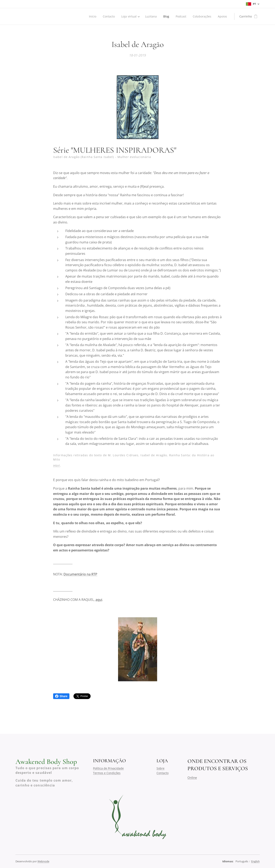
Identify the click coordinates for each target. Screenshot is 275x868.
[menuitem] (91, 16)
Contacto (163, 773)
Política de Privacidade (108, 768)
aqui (57, 465)
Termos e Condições (107, 773)
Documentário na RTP (80, 574)
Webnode (43, 861)
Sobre (161, 768)
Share (61, 696)
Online (192, 777)
